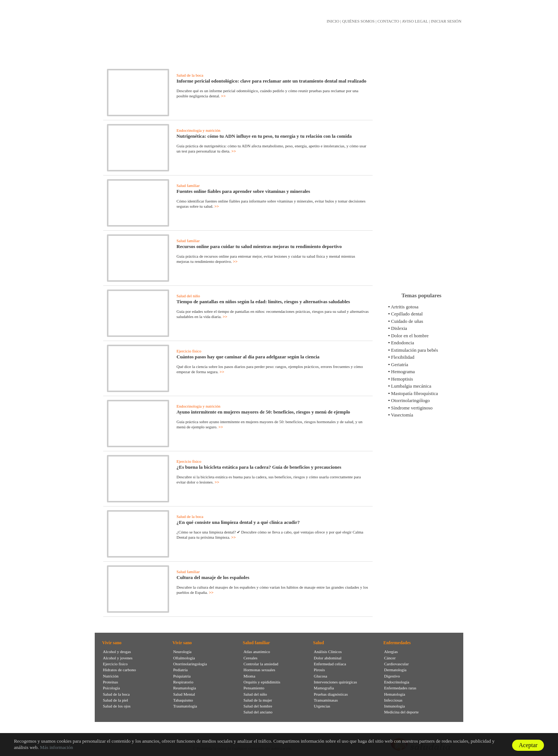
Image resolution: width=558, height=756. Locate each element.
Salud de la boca (190, 75)
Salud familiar (188, 185)
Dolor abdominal (328, 658)
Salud (318, 643)
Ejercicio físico (189, 351)
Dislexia (399, 328)
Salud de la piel (115, 700)
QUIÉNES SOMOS (359, 21)
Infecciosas (393, 700)
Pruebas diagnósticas (331, 694)
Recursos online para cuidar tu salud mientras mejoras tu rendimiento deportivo (259, 246)
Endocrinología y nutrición (199, 130)
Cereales (251, 658)
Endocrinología (397, 682)
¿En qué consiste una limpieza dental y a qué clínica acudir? (238, 522)
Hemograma (403, 372)
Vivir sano (112, 643)
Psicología (111, 688)
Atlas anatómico (257, 652)
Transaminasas (326, 700)
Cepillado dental (407, 314)
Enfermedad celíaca (330, 664)
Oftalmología (184, 658)
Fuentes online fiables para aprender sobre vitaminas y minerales (243, 191)
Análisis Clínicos (328, 652)
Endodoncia (403, 343)
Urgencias (322, 706)
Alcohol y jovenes (118, 658)
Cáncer (390, 658)
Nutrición (111, 676)
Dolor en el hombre (410, 336)
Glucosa (320, 676)
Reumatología (185, 688)
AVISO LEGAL (415, 21)
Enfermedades (397, 643)
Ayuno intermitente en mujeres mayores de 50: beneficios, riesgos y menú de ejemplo (263, 412)
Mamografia (324, 688)
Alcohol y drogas (117, 652)
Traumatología (185, 706)
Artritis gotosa (405, 307)
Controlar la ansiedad (261, 664)
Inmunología (394, 706)
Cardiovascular (396, 664)
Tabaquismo (183, 700)
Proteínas (110, 682)
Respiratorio (183, 682)
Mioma (249, 676)
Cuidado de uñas (407, 321)
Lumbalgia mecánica (411, 386)
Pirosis (319, 670)
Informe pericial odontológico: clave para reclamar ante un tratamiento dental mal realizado (271, 81)
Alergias (391, 652)
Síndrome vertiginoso (412, 408)
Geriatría (400, 364)
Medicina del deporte (401, 712)
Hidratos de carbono (119, 670)
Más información (56, 747)
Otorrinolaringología (190, 664)
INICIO (333, 21)
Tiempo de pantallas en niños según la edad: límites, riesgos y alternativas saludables (263, 302)
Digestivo (392, 676)
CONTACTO (388, 21)
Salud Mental (184, 694)
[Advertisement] (421, 170)
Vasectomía (402, 415)
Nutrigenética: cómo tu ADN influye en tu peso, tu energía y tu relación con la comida (264, 136)
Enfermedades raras (400, 688)
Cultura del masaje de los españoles (213, 577)
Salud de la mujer (258, 700)
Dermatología (395, 670)
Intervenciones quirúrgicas (335, 682)
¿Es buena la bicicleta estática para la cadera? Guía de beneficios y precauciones (259, 467)
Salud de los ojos (117, 706)
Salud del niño (188, 296)
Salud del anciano (258, 712)
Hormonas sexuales (259, 670)
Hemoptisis (402, 379)
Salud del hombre (258, 706)
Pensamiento (254, 688)
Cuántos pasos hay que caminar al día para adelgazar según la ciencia (248, 357)
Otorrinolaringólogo (411, 400)
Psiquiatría (182, 676)
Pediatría (180, 670)
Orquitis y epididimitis (262, 682)
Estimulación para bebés (415, 350)
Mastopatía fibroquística (415, 393)
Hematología (395, 694)
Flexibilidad (403, 357)
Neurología (182, 652)
